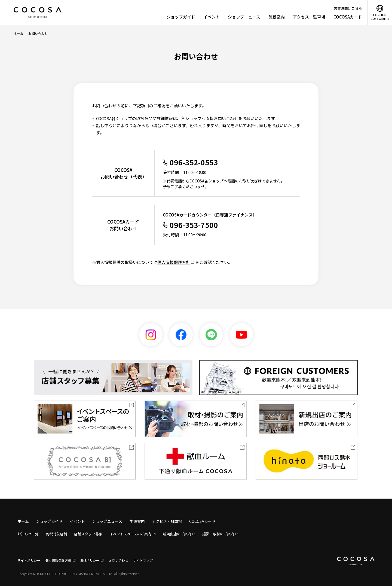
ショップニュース (244, 17)
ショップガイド (181, 17)
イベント (212, 17)
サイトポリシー (29, 560)
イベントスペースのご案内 (130, 534)
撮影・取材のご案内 (218, 534)
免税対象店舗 (56, 534)
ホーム (19, 33)
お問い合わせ (118, 560)
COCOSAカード (348, 17)
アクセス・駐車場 (309, 17)
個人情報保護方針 (174, 262)
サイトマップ (143, 560)
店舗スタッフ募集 (88, 534)
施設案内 (277, 17)
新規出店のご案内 (177, 534)
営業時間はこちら (348, 8)
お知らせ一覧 (28, 534)
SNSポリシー (90, 560)
